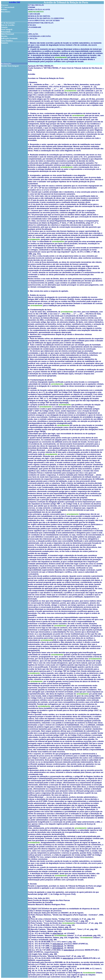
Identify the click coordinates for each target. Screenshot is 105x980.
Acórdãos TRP (15, 2)
